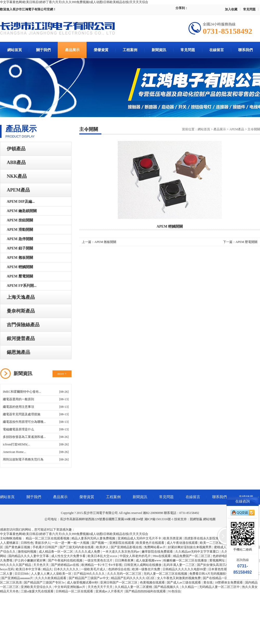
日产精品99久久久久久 (90, 574)
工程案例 (130, 50)
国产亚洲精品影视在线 (127, 547)
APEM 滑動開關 (20, 230)
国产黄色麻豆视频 (18, 547)
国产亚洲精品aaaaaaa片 (17, 578)
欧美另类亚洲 (173, 538)
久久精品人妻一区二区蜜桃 (134, 587)
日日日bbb (22, 574)
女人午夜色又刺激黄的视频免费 (179, 578)
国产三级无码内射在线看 (77, 547)
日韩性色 (27, 543)
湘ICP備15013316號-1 (159, 519)
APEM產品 (18, 190)
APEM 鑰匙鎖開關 (22, 211)
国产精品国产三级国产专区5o (45, 582)
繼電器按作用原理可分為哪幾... (24, 422)
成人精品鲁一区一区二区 (56, 552)
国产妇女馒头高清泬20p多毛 (217, 565)
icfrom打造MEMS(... (16, 444)
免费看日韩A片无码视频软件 (210, 574)
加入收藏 (231, 9)
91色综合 (174, 591)
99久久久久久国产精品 (16, 565)
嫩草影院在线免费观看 (158, 552)
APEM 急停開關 (20, 239)
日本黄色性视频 (220, 569)
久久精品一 (190, 587)
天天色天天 (41, 565)
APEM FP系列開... (22, 286)
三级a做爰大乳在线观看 (37, 591)
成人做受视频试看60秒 (83, 582)
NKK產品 (17, 176)
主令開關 (254, 129)
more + (62, 374)
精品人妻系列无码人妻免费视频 (94, 538)
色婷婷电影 (221, 556)
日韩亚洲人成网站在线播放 (143, 565)
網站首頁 (15, 50)
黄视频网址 (217, 560)
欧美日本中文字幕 (29, 569)
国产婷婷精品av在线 (66, 565)
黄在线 (208, 582)
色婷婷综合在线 (119, 569)
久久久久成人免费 (88, 552)
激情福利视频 (27, 552)
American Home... (14, 452)
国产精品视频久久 (167, 587)
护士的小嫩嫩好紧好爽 (31, 560)
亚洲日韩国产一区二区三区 (119, 582)
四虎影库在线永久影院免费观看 (207, 538)
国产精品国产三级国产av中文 (89, 578)
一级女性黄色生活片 (99, 560)
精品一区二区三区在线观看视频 (48, 538)
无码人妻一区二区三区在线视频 (166, 574)
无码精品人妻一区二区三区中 (220, 587)
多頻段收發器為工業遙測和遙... (24, 437)
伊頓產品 (16, 149)
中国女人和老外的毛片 (136, 556)
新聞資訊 (159, 50)
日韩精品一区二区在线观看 (75, 591)
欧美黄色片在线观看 (151, 543)
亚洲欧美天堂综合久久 (37, 587)
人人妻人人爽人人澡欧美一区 (52, 574)
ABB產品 (16, 162)
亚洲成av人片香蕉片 (110, 591)
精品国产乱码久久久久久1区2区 (133, 578)
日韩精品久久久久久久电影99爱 (185, 569)
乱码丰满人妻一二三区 (180, 565)
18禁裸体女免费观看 (229, 582)
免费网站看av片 (155, 547)
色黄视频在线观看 (153, 582)
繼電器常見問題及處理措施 (22, 414)
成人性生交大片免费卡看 (69, 556)
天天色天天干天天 (100, 587)
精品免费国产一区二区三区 (192, 556)
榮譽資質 (101, 50)
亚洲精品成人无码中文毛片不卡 (140, 538)
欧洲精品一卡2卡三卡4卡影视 (102, 565)
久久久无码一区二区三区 (125, 574)
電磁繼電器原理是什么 (18, 429)
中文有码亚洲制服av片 (70, 587)
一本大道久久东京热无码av (121, 552)
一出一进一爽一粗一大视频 (71, 543)
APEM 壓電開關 (20, 276)
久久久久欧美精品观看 (51, 578)
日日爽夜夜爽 (125, 560)
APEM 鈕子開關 (20, 248)
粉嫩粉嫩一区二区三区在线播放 (186, 560)
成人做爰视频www (149, 560)
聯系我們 (245, 50)
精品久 (48, 569)
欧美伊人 (103, 547)
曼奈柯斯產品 (21, 311)
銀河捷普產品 (21, 338)
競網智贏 (196, 519)
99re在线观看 (162, 556)
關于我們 (43, 50)
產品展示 (72, 50)
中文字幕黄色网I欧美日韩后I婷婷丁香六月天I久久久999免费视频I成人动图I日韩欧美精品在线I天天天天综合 (74, 2)
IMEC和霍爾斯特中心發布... (22, 392)
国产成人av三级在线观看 (184, 582)
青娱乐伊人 (43, 543)
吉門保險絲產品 (23, 325)
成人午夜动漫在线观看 (183, 543)
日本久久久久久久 (67, 569)
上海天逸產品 (21, 297)
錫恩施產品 (18, 352)
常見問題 (249, 9)
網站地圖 (209, 519)
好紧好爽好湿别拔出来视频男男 (190, 547)
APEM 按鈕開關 (20, 220)
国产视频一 (100, 543)
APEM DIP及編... (21, 202)
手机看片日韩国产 (45, 547)
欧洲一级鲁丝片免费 (147, 569)
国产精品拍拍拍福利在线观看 (146, 591)
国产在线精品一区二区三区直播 (225, 578)
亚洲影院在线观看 (122, 543)
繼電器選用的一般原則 (18, 399)
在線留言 (217, 50)
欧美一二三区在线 (213, 543)
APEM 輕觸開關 (20, 267)
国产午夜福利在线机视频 (66, 560)
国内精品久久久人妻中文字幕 (29, 556)
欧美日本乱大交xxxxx (103, 556)
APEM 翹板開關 (20, 258)
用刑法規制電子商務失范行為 (23, 459)
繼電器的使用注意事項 (18, 407)
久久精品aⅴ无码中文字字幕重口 (197, 552)
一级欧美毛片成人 (94, 569)
